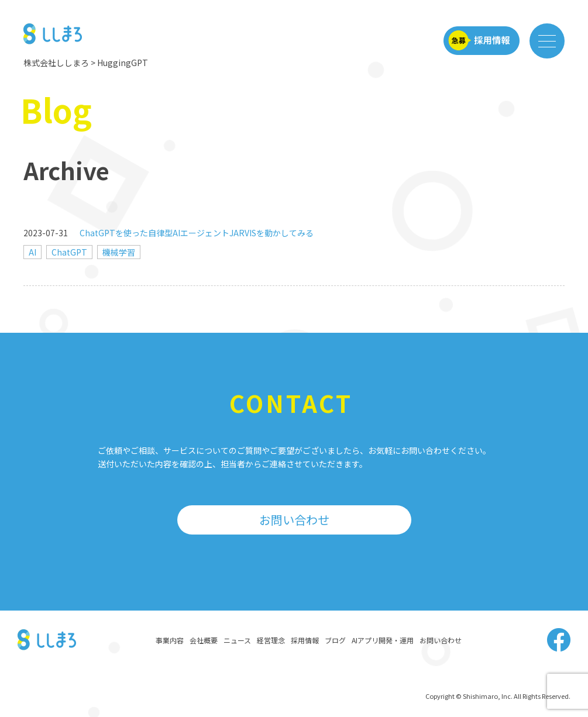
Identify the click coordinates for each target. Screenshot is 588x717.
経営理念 (271, 640)
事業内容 (170, 640)
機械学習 (119, 252)
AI (32, 252)
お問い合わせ (294, 520)
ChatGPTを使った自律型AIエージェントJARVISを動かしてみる (197, 233)
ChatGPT (69, 252)
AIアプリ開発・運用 (383, 640)
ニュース (237, 640)
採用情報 (305, 640)
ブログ (335, 640)
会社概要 (204, 640)
